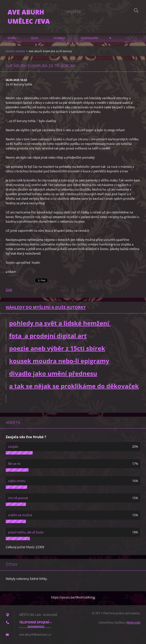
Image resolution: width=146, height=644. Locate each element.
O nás (12, 38)
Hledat (136, 11)
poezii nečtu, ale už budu (26, 532)
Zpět (9, 290)
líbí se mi (14, 464)
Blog (35, 38)
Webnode (133, 622)
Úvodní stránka (15, 51)
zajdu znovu (17, 481)
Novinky (60, 38)
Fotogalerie (90, 38)
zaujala (13, 447)
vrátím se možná (20, 515)
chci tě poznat (18, 498)
